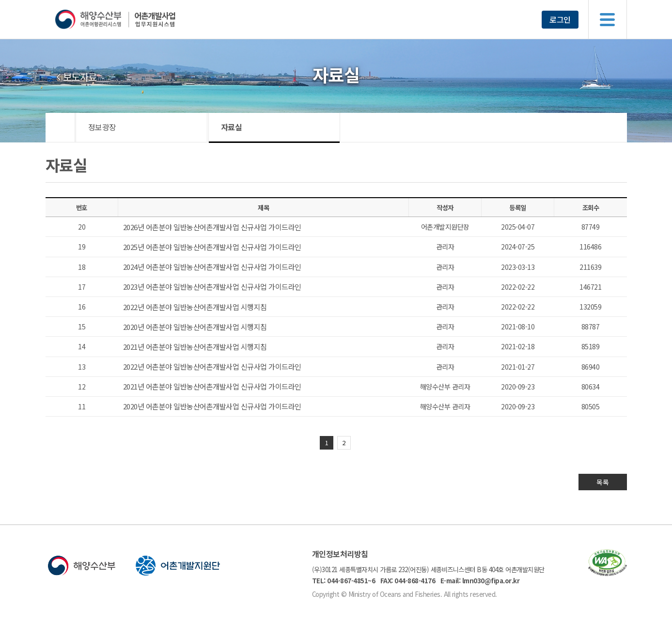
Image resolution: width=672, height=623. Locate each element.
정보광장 (102, 127)
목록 (602, 482)
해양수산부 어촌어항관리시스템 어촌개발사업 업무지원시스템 (134, 19)
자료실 (232, 127)
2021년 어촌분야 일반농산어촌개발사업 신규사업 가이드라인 (212, 386)
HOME (60, 127)
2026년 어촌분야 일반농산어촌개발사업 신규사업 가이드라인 (212, 227)
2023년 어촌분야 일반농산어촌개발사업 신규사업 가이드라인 (212, 287)
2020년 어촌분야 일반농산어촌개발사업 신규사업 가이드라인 (212, 406)
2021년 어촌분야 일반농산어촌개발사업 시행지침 (195, 347)
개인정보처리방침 (340, 554)
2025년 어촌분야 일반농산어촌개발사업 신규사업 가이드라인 (212, 247)
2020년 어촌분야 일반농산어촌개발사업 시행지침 (195, 327)
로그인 (560, 19)
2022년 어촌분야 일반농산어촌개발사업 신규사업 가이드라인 (212, 366)
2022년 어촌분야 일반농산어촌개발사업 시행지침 (195, 307)
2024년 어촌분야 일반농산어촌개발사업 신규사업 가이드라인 (212, 267)
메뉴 (608, 19)
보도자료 (80, 77)
